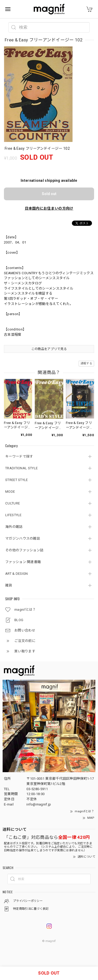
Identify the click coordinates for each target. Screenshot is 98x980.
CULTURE (13, 503)
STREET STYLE (17, 480)
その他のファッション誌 (24, 550)
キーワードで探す (19, 456)
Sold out (49, 194)
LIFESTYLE (13, 515)
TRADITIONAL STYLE (21, 468)
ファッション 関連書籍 (23, 562)
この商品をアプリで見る (49, 349)
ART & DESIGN (17, 574)
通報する (86, 363)
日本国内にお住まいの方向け (49, 208)
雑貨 (9, 585)
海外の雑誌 (14, 527)
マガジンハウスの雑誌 (23, 538)
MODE (10, 492)
